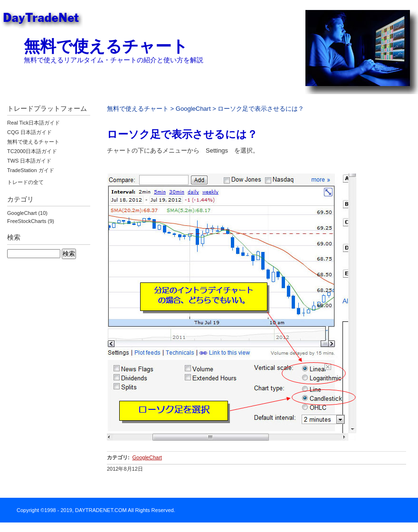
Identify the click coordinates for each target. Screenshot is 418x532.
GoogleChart (193, 109)
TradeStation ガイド (31, 170)
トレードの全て (25, 182)
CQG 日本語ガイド (29, 132)
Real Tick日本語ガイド (33, 123)
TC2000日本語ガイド (32, 151)
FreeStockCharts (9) (31, 221)
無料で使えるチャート (106, 46)
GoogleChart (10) (27, 213)
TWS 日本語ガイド (29, 161)
